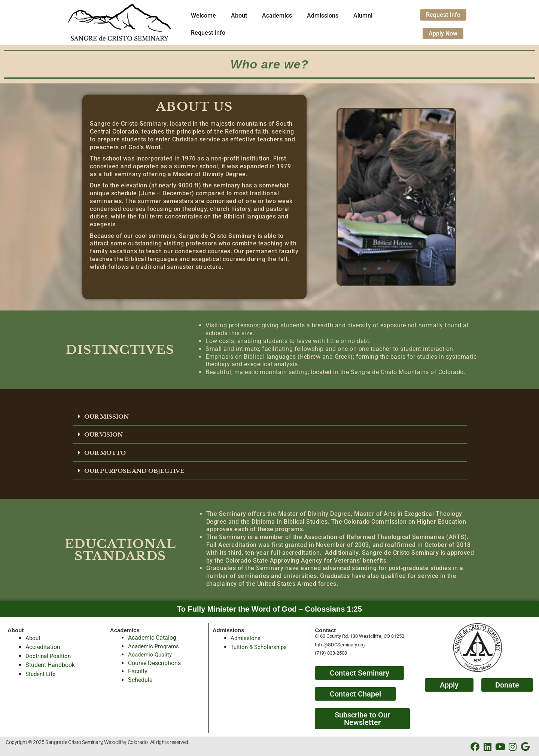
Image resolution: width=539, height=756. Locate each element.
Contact (325, 629)
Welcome (203, 16)
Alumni (363, 16)
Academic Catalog (152, 637)
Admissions (323, 16)
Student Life (42, 673)
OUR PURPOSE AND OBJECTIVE (138, 470)
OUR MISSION (108, 416)
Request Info (208, 33)
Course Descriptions (154, 662)
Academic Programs (155, 645)
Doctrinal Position (49, 655)
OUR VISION (105, 434)
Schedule (140, 679)
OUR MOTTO (106, 452)
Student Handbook (50, 664)
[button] (270, 417)
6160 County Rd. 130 (337, 636)
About (239, 16)
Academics (277, 16)
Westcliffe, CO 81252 (382, 636)
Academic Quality (151, 654)
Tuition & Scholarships (260, 647)
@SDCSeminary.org (344, 644)
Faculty (138, 671)
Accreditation (43, 647)
